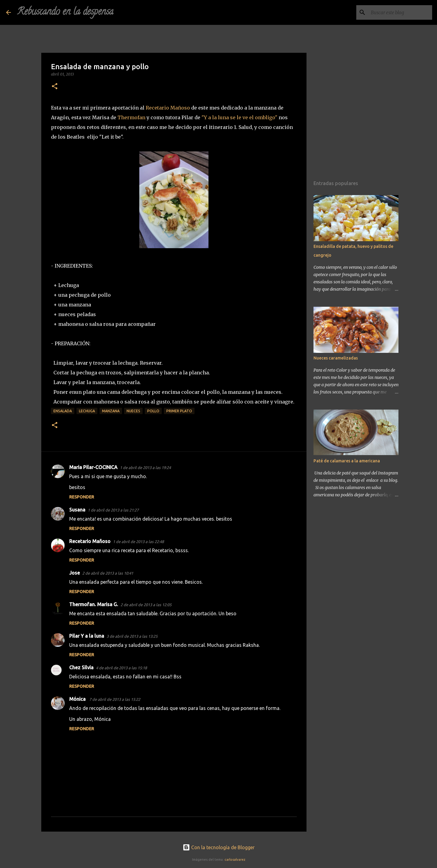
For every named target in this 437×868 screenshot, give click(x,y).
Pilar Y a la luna (87, 636)
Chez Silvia (81, 667)
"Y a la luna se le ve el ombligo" (239, 117)
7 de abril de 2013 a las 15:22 (115, 699)
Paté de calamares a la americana (347, 461)
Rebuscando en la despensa (65, 12)
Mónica (78, 699)
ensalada (63, 411)
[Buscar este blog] (400, 12)
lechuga (87, 411)
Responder (82, 497)
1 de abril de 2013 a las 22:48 (138, 542)
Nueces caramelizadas (336, 358)
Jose (75, 573)
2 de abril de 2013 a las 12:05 (146, 605)
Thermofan (131, 117)
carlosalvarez (235, 860)
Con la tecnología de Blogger (219, 847)
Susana (77, 510)
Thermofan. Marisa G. (94, 604)
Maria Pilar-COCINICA (93, 467)
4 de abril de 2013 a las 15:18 (121, 668)
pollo (153, 411)
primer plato (179, 411)
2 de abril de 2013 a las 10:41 (108, 573)
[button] (55, 87)
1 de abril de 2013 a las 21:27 (113, 510)
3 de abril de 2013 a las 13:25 (132, 636)
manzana (111, 411)
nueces (133, 411)
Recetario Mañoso (168, 108)
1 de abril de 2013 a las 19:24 (145, 468)
